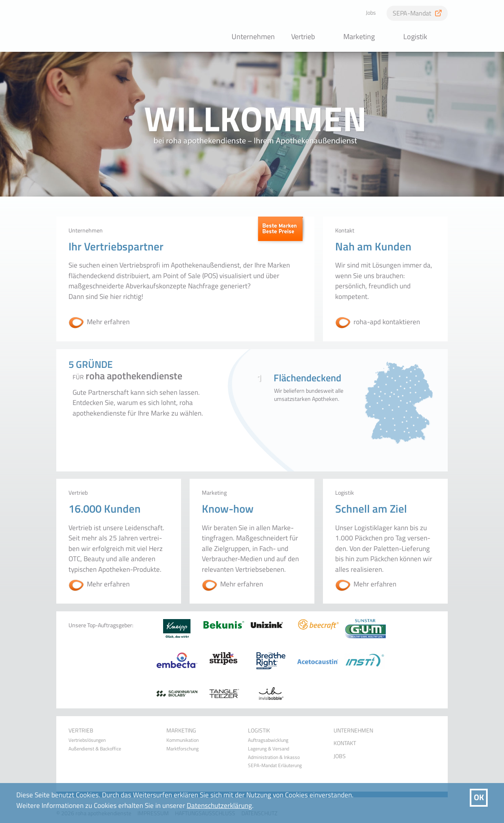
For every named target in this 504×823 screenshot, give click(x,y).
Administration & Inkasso (274, 757)
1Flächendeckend (299, 418)
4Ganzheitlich (317, 418)
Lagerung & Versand (269, 749)
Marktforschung (182, 749)
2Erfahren (305, 418)
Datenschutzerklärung (219, 805)
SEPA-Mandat (412, 13)
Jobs (371, 13)
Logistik (415, 37)
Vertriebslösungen (87, 740)
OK (479, 797)
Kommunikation (182, 740)
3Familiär (311, 418)
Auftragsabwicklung (268, 740)
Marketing (359, 37)
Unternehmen (253, 37)
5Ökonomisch (324, 418)
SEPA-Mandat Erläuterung (275, 765)
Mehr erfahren (108, 322)
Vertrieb (303, 37)
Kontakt (345, 743)
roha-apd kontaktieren (387, 322)
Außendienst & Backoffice (95, 749)
